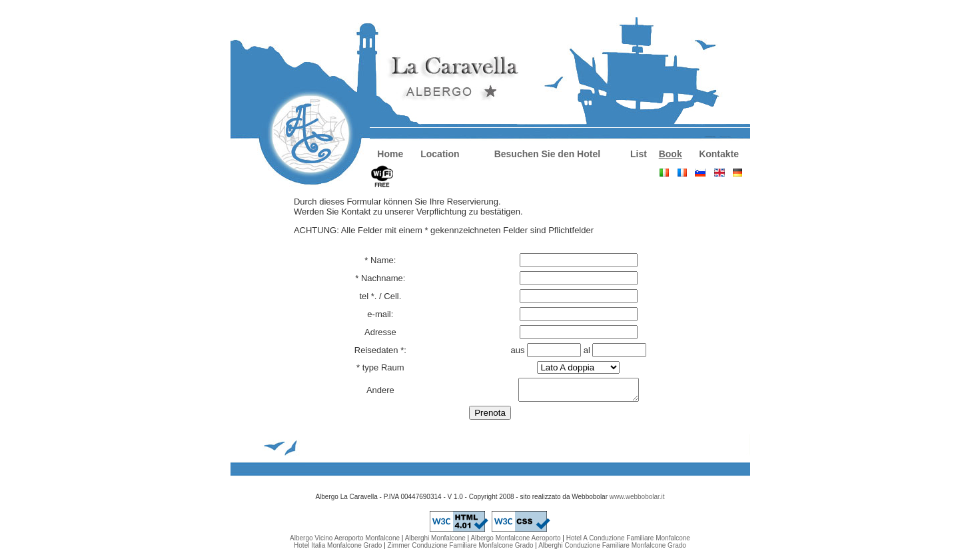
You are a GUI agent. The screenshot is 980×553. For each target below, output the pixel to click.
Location (440, 154)
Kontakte (719, 154)
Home (390, 154)
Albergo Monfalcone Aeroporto (515, 542)
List (639, 154)
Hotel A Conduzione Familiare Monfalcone (628, 542)
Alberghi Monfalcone (435, 542)
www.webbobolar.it (637, 501)
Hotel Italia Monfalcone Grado (338, 549)
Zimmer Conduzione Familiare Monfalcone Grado (461, 549)
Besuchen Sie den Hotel (547, 154)
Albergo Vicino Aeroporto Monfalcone (345, 542)
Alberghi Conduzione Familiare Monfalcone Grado (612, 549)
